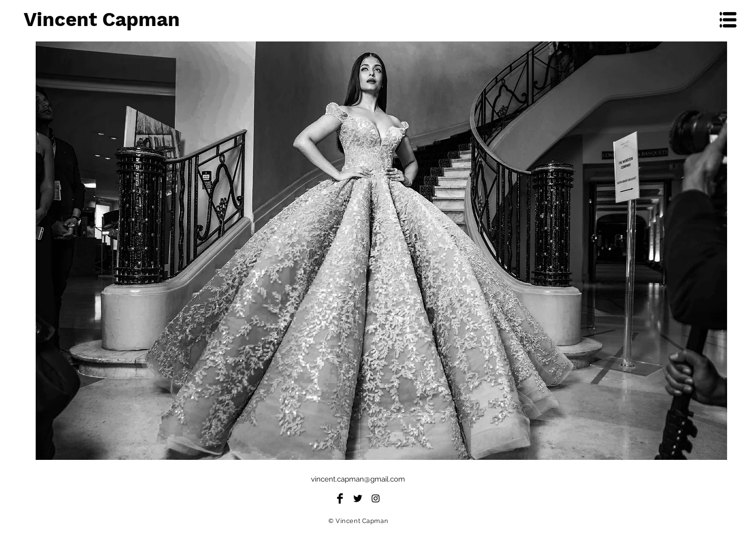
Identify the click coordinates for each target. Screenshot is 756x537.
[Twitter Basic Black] (358, 498)
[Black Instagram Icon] (376, 498)
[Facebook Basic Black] (340, 498)
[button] (728, 20)
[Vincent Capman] (133, 20)
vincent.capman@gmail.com (358, 479)
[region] (381, 251)
